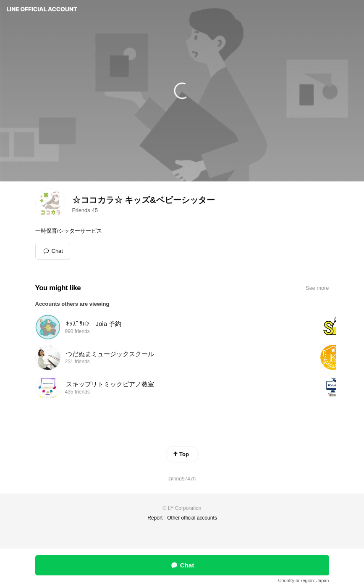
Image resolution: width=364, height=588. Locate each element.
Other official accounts (192, 518)
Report (155, 518)
